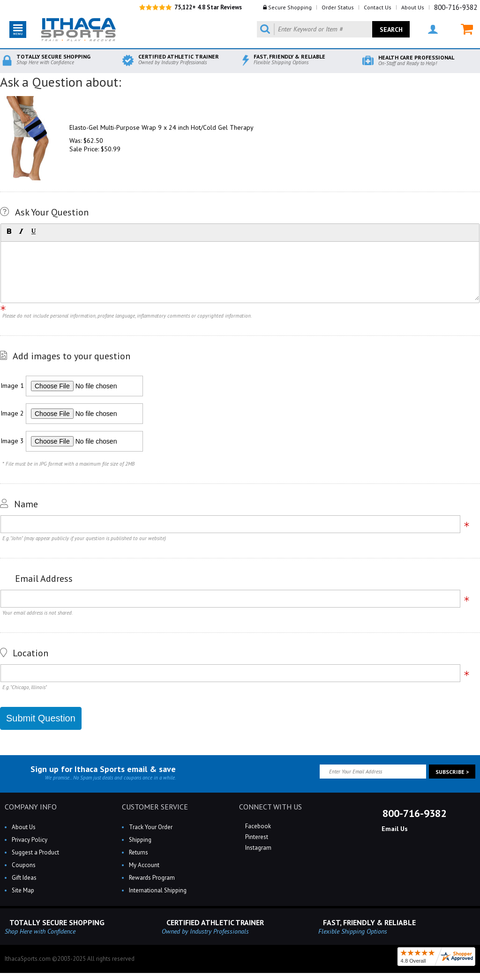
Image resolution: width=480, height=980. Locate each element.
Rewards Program (152, 878)
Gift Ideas (24, 878)
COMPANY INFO (31, 807)
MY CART (467, 29)
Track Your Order (151, 827)
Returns (139, 852)
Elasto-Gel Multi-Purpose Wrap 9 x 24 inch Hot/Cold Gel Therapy (161, 127)
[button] (9, 231)
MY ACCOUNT (433, 29)
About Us (413, 7)
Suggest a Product (35, 852)
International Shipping (158, 890)
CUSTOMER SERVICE (155, 807)
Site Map (23, 890)
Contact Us (378, 7)
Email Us (394, 829)
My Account (144, 865)
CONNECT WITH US (270, 807)
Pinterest (256, 837)
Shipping (140, 840)
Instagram (258, 848)
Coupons (24, 865)
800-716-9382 (456, 7)
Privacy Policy (30, 840)
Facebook (257, 826)
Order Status (338, 7)
